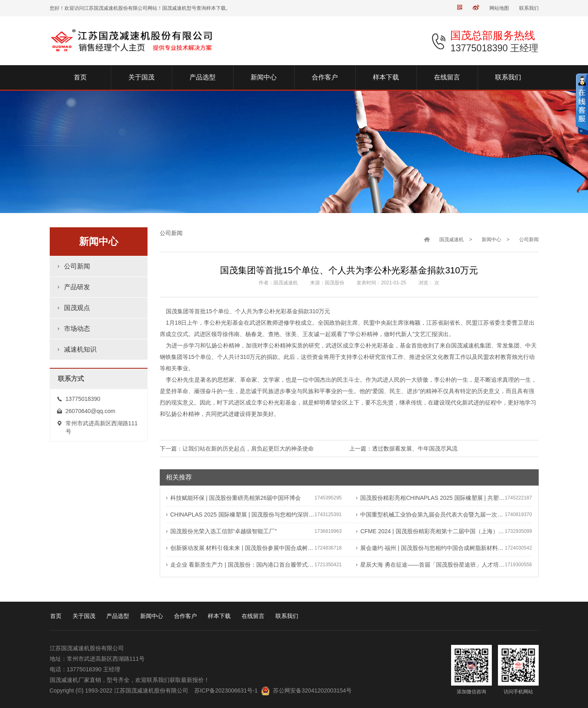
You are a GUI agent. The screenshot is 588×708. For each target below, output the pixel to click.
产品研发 (77, 287)
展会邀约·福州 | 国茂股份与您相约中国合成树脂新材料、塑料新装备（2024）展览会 (430, 548)
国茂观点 (77, 308)
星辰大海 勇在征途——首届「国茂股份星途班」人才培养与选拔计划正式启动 (430, 565)
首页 (56, 616)
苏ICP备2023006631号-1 (226, 690)
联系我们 (529, 8)
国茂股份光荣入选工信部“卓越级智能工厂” (221, 531)
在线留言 (253, 616)
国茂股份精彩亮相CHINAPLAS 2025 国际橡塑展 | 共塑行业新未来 (430, 498)
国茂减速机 (451, 240)
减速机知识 (80, 349)
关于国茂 (84, 616)
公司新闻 (77, 266)
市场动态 (77, 329)
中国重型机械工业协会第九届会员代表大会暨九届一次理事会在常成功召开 (430, 515)
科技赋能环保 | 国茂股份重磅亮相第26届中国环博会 (234, 498)
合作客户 (185, 616)
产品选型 (118, 616)
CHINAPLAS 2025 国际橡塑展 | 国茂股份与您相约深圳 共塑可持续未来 (240, 515)
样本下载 (219, 616)
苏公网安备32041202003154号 (312, 690)
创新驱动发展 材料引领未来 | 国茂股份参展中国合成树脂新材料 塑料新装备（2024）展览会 (240, 548)
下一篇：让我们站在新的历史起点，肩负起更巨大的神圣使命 (237, 449)
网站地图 (499, 8)
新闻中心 (491, 240)
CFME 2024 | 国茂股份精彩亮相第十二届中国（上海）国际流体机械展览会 (430, 531)
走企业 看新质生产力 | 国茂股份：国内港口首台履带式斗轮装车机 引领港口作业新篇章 (240, 565)
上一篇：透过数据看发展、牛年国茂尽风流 (403, 449)
